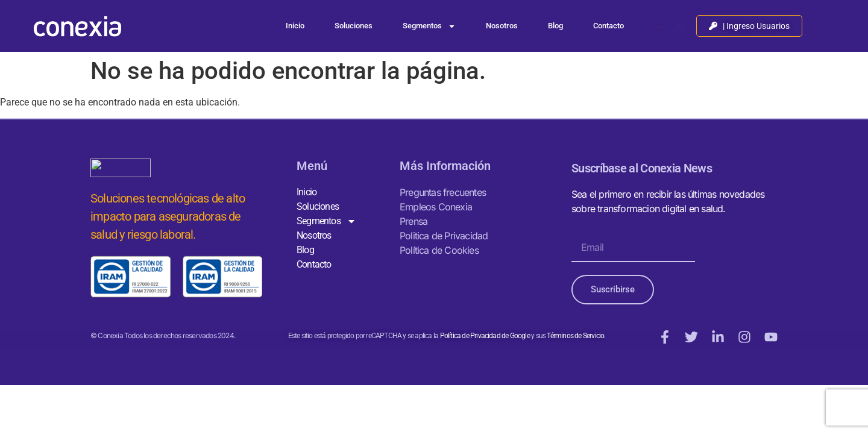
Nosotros (502, 26)
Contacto (609, 26)
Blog (555, 26)
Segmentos (429, 26)
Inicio (295, 26)
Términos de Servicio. (575, 336)
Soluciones (354, 26)
